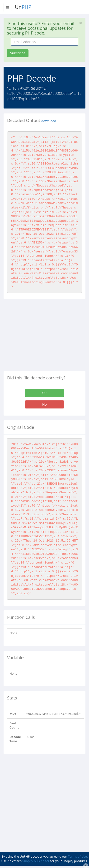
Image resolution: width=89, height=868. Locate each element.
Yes (44, 393)
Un (23, 7)
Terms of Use (77, 856)
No (44, 404)
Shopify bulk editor (36, 861)
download (49, 121)
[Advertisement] (43, 337)
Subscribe (18, 53)
